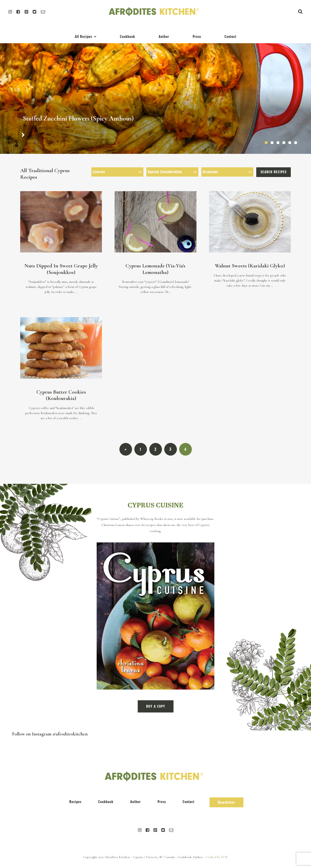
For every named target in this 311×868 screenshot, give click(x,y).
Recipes (75, 802)
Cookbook (127, 37)
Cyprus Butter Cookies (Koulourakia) (61, 395)
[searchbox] (117, 172)
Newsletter (226, 802)
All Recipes (83, 37)
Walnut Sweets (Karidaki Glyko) (250, 266)
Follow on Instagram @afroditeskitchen (50, 734)
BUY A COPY (156, 706)
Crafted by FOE (217, 857)
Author (164, 37)
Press (197, 37)
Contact (230, 37)
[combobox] (117, 172)
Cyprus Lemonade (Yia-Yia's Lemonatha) (155, 269)
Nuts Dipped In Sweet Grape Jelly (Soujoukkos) (61, 269)
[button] (23, 135)
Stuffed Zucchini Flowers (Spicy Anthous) (78, 118)
